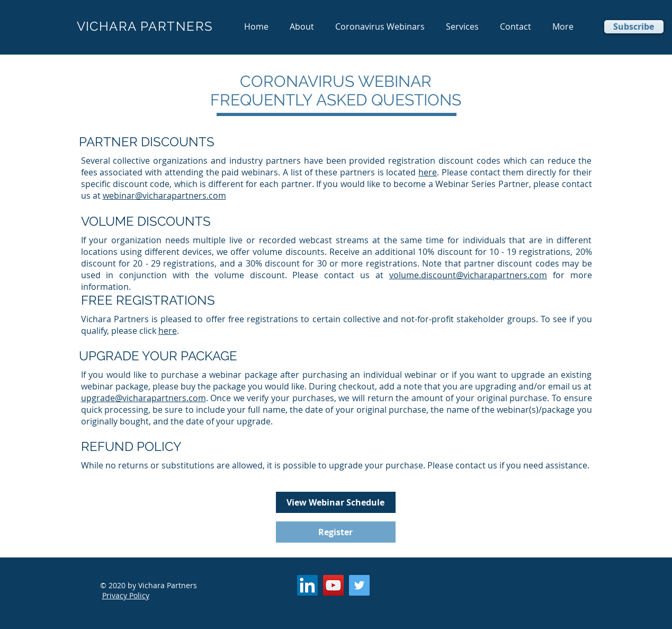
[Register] (336, 532)
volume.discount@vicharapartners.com (468, 275)
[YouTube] (333, 585)
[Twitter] (359, 585)
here (428, 172)
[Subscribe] (634, 27)
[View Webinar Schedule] (336, 502)
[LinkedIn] (307, 585)
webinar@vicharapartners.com (164, 196)
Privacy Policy (126, 595)
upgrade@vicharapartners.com (144, 398)
